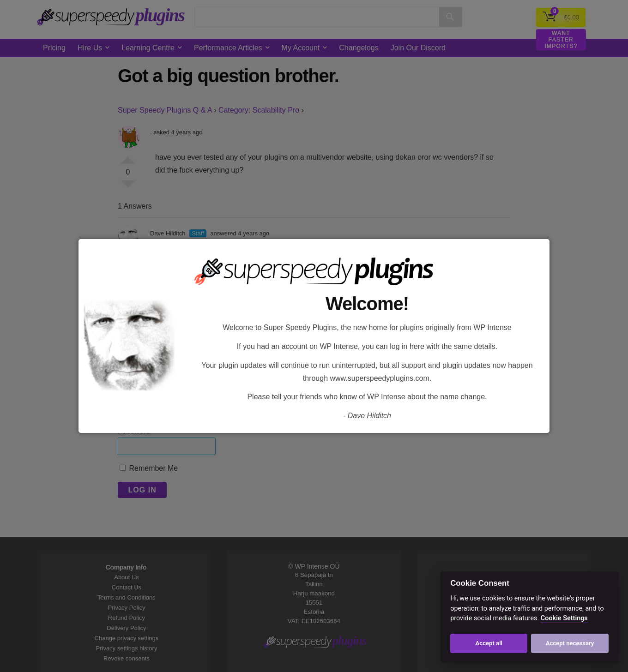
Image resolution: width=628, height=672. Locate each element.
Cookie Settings (564, 618)
